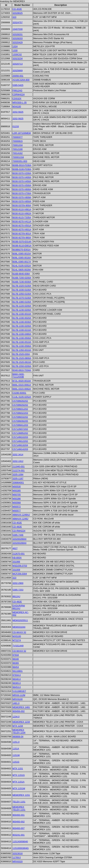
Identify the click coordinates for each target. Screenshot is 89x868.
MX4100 (17, 106)
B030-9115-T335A (22, 217)
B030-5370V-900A (22, 205)
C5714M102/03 (20, 437)
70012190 (18, 149)
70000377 (18, 137)
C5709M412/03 (20, 425)
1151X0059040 (20, 842)
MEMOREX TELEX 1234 (19, 731)
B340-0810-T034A (22, 370)
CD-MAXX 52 (19, 632)
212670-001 (19, 554)
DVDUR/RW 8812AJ (19, 607)
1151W (16, 755)
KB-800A (17, 558)
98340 (16, 659)
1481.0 (16, 703)
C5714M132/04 (20, 445)
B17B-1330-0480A (22, 334)
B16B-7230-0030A (22, 282)
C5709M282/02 (20, 401)
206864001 (18, 482)
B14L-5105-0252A (22, 266)
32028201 (18, 34)
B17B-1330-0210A (22, 330)
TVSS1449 (18, 646)
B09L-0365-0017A (22, 262)
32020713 (18, 64)
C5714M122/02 (20, 441)
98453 (16, 667)
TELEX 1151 (19, 802)
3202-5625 (18, 112)
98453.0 (17, 687)
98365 (16, 663)
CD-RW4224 (19, 531)
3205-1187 (18, 478)
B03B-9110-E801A (22, 246)
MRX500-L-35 (20, 102)
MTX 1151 (18, 768)
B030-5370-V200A (22, 173)
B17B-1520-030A (21, 354)
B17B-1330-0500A (22, 338)
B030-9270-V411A (22, 221)
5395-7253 (18, 590)
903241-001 (19, 835)
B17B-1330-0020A (22, 318)
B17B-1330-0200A (22, 326)
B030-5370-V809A (22, 197)
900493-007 (19, 828)
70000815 (18, 141)
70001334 (18, 145)
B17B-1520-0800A (22, 358)
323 (14, 17)
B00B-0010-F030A (22, 165)
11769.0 (17, 857)
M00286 (17, 499)
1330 (15, 50)
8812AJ (16, 596)
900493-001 (19, 815)
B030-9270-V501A (22, 225)
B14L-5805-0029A (22, 270)
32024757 (18, 22)
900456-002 (19, 711)
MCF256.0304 (20, 574)
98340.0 (17, 679)
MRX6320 (18, 861)
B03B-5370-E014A (22, 242)
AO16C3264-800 (21, 80)
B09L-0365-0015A (22, 254)
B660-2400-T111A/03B (18, 375)
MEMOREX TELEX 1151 (19, 808)
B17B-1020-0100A (22, 286)
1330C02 (17, 54)
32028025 (18, 13)
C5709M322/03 (20, 413)
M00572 (17, 507)
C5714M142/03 (20, 449)
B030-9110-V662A (22, 213)
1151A (16, 749)
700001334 (18, 157)
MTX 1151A (19, 782)
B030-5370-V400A (22, 177)
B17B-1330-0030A (22, 322)
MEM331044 (19, 627)
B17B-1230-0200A (22, 310)
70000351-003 (20, 161)
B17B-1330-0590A (22, 346)
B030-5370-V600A (22, 189)
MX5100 (17, 636)
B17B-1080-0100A (22, 302)
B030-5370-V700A (22, 193)
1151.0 (16, 742)
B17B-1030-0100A (22, 290)
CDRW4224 (19, 94)
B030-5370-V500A (22, 185)
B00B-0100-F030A (22, 169)
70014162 (18, 153)
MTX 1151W (19, 788)
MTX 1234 (18, 726)
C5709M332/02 (20, 417)
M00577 (17, 511)
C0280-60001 (19, 393)
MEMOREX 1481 (21, 707)
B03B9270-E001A (22, 250)
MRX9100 (18, 699)
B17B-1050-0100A (22, 294)
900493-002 (19, 822)
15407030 (18, 29)
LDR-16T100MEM (22, 133)
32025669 (18, 70)
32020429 (18, 42)
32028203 (18, 38)
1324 (15, 46)
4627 (15, 548)
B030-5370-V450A (22, 181)
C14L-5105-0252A (22, 397)
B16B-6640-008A (21, 274)
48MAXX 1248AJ (21, 515)
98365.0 (17, 683)
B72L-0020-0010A (22, 381)
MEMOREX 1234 (21, 722)
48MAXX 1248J (20, 519)
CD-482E (17, 527)
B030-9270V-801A (22, 234)
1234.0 (16, 717)
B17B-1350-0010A (22, 350)
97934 (16, 655)
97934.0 (17, 675)
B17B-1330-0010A (22, 314)
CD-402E (17, 9)
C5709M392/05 (20, 421)
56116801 (18, 671)
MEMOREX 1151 (21, 795)
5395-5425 (18, 85)
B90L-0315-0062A (22, 389)
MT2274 (17, 640)
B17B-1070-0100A (22, 298)
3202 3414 (18, 455)
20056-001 (18, 76)
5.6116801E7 (19, 691)
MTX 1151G (19, 775)
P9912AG (17, 90)
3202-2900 (18, 583)
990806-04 (18, 737)
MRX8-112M (19, 695)
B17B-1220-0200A (22, 306)
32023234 (18, 58)
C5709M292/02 (20, 405)
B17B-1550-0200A (22, 366)
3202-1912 (18, 461)
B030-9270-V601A (22, 229)
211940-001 (19, 466)
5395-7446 (18, 535)
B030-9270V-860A (22, 238)
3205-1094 (18, 474)
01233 (16, 126)
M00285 (17, 491)
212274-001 (19, 470)
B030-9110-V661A (22, 209)
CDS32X (17, 98)
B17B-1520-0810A (22, 362)
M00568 (17, 503)
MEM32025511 (20, 620)
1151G (16, 762)
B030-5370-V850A (22, 201)
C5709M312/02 (20, 409)
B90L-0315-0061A (22, 385)
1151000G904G (21, 848)
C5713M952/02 (20, 433)
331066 (16, 562)
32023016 (18, 853)
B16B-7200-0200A (22, 278)
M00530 (17, 487)
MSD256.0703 (20, 566)
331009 (16, 570)
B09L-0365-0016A (22, 258)
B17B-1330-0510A (22, 342)
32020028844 (20, 539)
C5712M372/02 (20, 429)
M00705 (17, 495)
